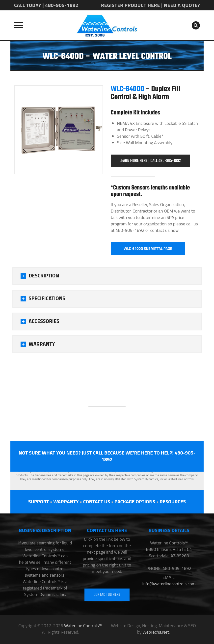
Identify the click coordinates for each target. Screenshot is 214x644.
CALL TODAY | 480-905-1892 (46, 5)
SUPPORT (39, 501)
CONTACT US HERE (107, 595)
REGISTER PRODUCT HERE (131, 5)
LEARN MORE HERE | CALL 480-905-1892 (150, 161)
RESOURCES (173, 501)
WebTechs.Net (156, 632)
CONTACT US (96, 501)
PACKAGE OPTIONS (135, 501)
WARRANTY (66, 501)
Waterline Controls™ (83, 626)
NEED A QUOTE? (182, 5)
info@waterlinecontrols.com (169, 584)
